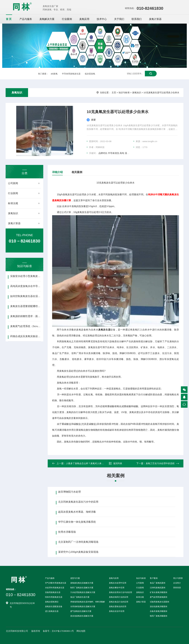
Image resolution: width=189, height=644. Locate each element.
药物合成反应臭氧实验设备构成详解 (26, 336)
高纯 (122, 153)
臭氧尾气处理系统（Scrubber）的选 (26, 326)
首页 (9, 19)
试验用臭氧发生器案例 (159, 602)
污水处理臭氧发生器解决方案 (83, 592)
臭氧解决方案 (47, 19)
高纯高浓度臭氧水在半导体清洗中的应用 (26, 286)
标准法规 (13, 203)
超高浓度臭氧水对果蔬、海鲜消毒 (77, 512)
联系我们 (137, 19)
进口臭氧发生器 (52, 611)
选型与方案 (75, 578)
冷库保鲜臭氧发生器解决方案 (83, 606)
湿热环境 (129, 153)
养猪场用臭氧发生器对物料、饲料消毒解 (88, 602)
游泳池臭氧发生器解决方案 (82, 616)
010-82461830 (150, 8)
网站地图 (81, 631)
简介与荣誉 (178, 578)
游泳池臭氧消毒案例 (159, 606)
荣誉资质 (177, 588)
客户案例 (154, 578)
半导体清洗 (113, 153)
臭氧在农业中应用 (117, 611)
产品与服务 (26, 19)
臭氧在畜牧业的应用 (118, 606)
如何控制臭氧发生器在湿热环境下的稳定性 (26, 296)
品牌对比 (103, 153)
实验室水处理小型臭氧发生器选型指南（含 (26, 276)
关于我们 (119, 19)
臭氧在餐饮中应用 (117, 588)
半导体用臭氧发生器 (71, 74)
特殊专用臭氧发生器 (54, 597)
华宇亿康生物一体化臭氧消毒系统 (77, 522)
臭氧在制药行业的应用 (119, 597)
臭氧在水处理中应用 (118, 583)
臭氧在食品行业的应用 (119, 602)
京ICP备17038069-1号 (63, 631)
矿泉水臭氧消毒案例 (159, 592)
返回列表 (115, 463)
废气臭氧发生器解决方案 (81, 611)
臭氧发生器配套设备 (54, 606)
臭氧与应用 (114, 578)
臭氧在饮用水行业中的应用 (120, 592)
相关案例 (77, 172)
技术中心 (102, 19)
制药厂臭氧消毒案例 (159, 616)
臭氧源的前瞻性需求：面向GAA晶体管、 (26, 316)
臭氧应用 (84, 19)
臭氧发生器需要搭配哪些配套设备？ (26, 306)
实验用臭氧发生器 (53, 592)
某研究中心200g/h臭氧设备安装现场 (78, 552)
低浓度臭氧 (90, 74)
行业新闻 (13, 193)
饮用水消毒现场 (67, 532)
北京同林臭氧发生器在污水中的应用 (78, 502)
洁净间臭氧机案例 (158, 588)
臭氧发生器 (104, 330)
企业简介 (177, 583)
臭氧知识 (17, 93)
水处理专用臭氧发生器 (55, 588)
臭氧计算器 (155, 19)
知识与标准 (124, 92)
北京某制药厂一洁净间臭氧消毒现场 (78, 542)
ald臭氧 (54, 74)
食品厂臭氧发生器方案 (80, 597)
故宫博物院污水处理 (69, 492)
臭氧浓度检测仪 (52, 602)
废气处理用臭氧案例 (159, 597)
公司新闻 (13, 183)
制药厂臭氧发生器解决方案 (82, 588)
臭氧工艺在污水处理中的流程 (160, 463)
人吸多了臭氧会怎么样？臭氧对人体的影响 (87, 463)
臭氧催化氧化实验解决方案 (82, 583)
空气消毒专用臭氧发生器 (56, 583)
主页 (114, 92)
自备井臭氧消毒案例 (159, 611)
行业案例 (67, 19)
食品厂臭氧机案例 (158, 583)
